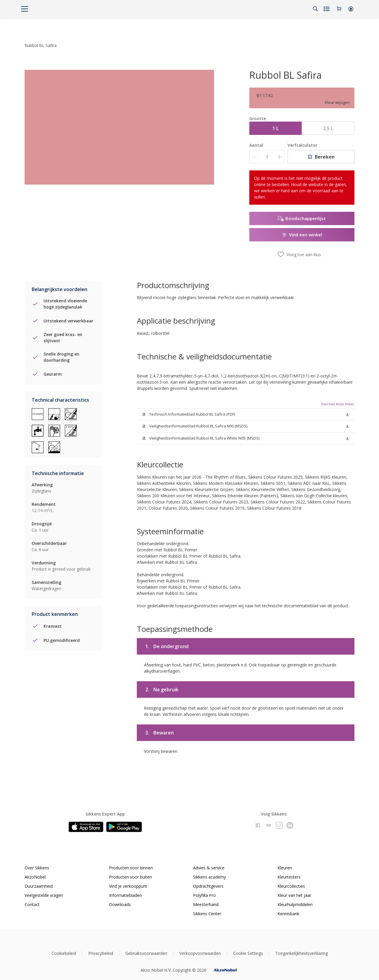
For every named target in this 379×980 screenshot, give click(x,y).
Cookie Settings (248, 953)
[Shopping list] (327, 9)
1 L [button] (276, 128)
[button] (351, 9)
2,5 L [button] (328, 128)
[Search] (315, 9)
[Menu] (25, 9)
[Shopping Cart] (339, 9)
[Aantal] (267, 157)
